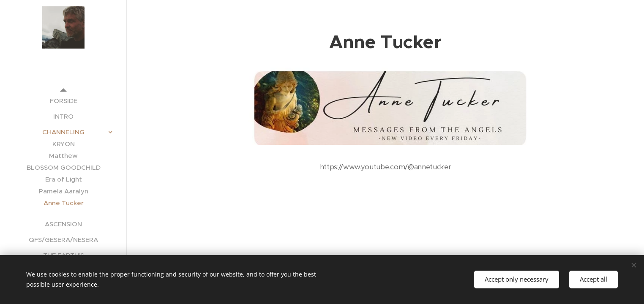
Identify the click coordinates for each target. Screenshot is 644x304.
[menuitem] (63, 101)
